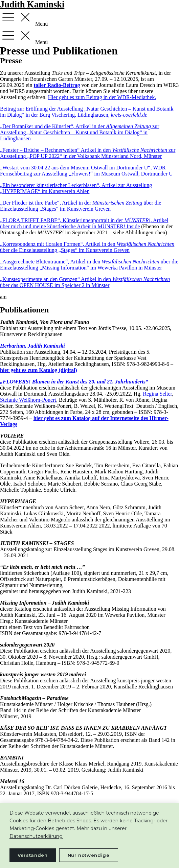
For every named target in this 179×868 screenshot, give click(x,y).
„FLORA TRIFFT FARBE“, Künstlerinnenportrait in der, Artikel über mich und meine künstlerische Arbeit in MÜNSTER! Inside (84, 223)
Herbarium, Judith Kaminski (32, 346)
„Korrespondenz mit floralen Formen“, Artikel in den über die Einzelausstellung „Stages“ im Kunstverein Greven (87, 247)
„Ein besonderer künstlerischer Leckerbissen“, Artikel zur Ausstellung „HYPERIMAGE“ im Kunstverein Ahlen (76, 188)
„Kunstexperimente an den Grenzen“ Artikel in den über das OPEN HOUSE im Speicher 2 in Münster (85, 282)
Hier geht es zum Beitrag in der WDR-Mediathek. (102, 97)
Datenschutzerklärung (36, 836)
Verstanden (33, 855)
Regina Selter (157, 394)
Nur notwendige (89, 855)
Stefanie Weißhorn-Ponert (28, 400)
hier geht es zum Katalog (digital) (39, 370)
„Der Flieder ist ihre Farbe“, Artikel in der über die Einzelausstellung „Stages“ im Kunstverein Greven (81, 206)
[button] (89, 18)
